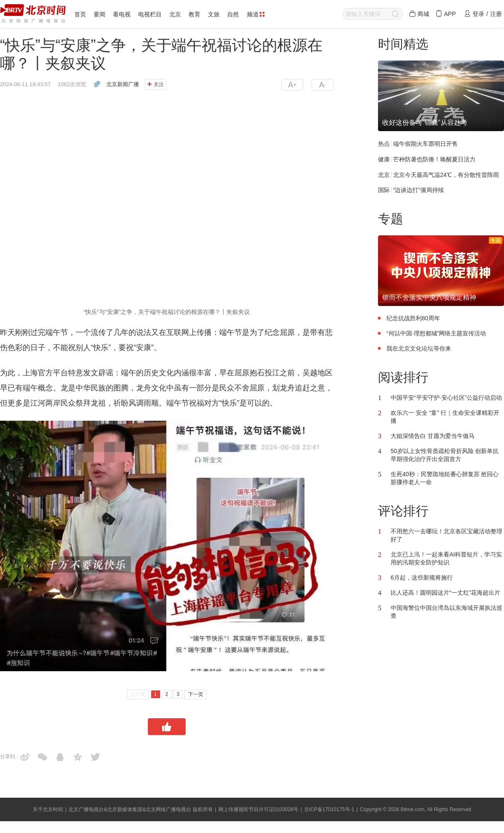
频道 (256, 14)
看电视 (122, 14)
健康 (384, 159)
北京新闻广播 (123, 84)
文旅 (214, 14)
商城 (419, 14)
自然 (233, 14)
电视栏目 (150, 14)
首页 (80, 14)
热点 (384, 144)
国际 (384, 190)
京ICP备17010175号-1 (329, 809)
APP (446, 14)
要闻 (100, 14)
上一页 (138, 694)
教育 (194, 14)
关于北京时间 (48, 809)
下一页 (196, 694)
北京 (175, 14)
